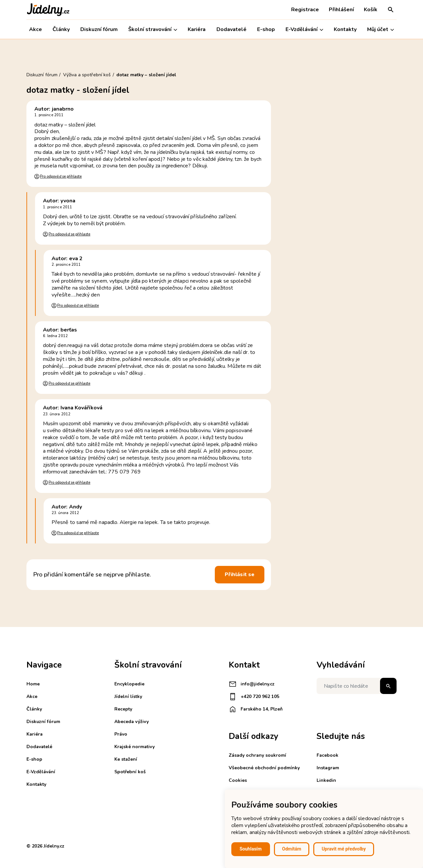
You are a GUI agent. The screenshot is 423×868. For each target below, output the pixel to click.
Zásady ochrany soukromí (257, 755)
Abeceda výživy (132, 722)
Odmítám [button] (292, 849)
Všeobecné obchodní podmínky (264, 768)
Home (33, 684)
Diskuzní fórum (99, 29)
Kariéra (197, 29)
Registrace (305, 10)
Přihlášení (341, 10)
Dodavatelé (231, 29)
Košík (371, 10)
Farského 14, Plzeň (256, 709)
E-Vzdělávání (304, 30)
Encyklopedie (129, 684)
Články (61, 29)
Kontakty (345, 29)
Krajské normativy (135, 747)
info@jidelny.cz (252, 684)
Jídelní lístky (128, 696)
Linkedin (326, 780)
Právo (121, 734)
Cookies (238, 780)
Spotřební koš (130, 772)
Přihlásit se (240, 574)
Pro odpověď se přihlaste (61, 176)
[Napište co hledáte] (357, 686)
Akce (36, 29)
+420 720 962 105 (254, 697)
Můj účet (381, 30)
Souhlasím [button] (251, 849)
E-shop (266, 29)
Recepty (123, 709)
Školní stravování (153, 30)
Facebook (327, 755)
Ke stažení (126, 759)
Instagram (328, 768)
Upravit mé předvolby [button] (344, 849)
